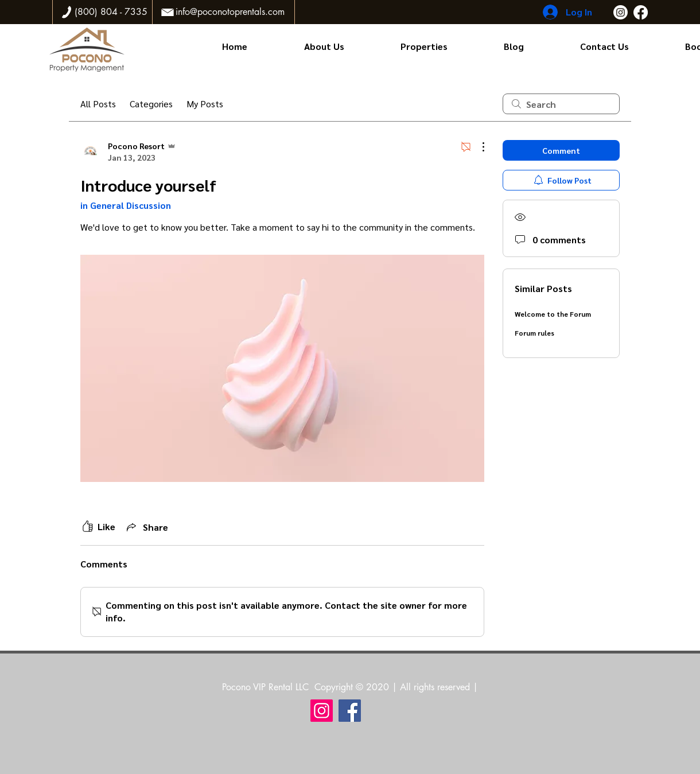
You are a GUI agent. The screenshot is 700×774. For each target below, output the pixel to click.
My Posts (205, 104)
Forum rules (534, 333)
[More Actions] (477, 147)
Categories (151, 104)
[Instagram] (621, 12)
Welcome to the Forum (553, 314)
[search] (561, 104)
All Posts (98, 104)
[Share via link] (146, 527)
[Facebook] (641, 12)
